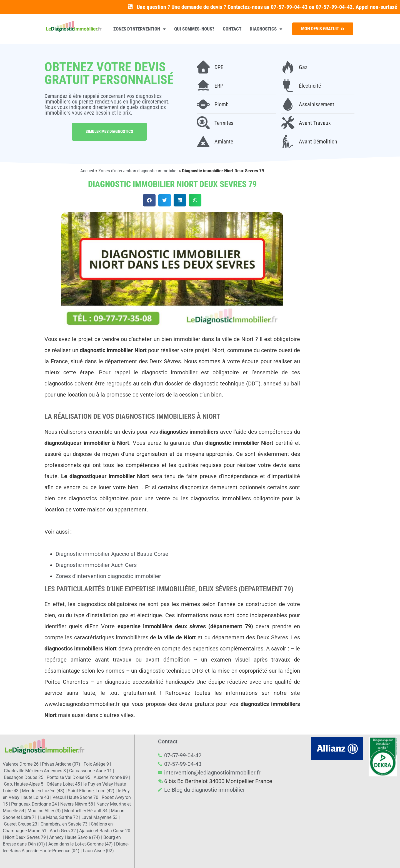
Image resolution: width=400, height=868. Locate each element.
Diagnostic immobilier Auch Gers (96, 565)
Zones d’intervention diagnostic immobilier (138, 171)
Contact (232, 29)
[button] (149, 200)
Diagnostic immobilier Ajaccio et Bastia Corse (112, 554)
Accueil (87, 171)
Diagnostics (266, 29)
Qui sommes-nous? (194, 29)
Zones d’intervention (140, 29)
